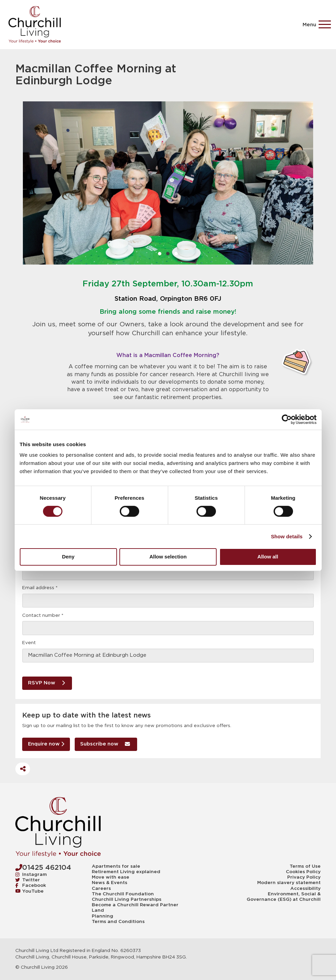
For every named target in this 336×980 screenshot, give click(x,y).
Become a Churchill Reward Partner (135, 905)
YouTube (30, 891)
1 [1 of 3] (160, 254)
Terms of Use (305, 866)
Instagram (31, 875)
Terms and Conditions (118, 922)
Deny (68, 557)
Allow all (268, 557)
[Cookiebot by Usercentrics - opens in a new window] (287, 419)
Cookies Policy (303, 872)
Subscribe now (105, 744)
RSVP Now (46, 683)
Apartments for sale (116, 866)
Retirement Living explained (126, 872)
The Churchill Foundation (123, 894)
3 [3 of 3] (176, 254)
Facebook (31, 885)
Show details (287, 536)
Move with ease (111, 877)
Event (29, 643)
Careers (101, 889)
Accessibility (305, 889)
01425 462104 (43, 867)
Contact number (43, 615)
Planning (103, 916)
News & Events (109, 883)
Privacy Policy (304, 877)
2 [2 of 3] (168, 254)
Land (98, 910)
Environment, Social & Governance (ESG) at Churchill (284, 897)
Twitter (28, 880)
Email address (40, 588)
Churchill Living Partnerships (127, 899)
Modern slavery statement (289, 883)
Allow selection (168, 557)
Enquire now (46, 744)
